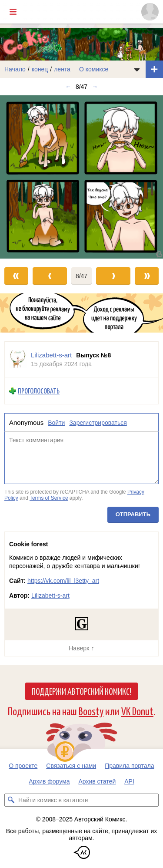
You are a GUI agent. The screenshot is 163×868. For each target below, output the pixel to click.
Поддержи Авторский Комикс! (81, 691)
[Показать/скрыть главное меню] (13, 12)
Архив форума (49, 781)
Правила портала (130, 766)
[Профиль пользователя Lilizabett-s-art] (18, 359)
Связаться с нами (71, 766)
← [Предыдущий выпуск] (68, 87)
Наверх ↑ (81, 648)
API (129, 781)
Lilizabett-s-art (50, 595)
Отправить (133, 514)
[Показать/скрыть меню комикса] (137, 69)
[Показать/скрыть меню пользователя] (150, 12)
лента (62, 69)
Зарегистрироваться (98, 423)
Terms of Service (49, 498)
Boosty (91, 711)
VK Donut (137, 711)
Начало (15, 69)
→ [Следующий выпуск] (95, 87)
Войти (56, 423)
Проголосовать (39, 391)
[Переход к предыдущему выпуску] (20, 177)
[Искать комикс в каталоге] (11, 800)
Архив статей (97, 781)
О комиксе (94, 69)
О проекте (23, 766)
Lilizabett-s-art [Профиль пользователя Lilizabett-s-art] (51, 355)
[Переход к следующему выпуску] (81, 177)
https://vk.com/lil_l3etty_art (63, 581)
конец (40, 69)
